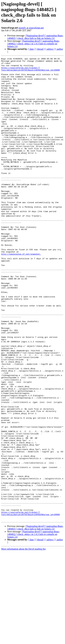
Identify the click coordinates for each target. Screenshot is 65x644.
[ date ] (32, 49)
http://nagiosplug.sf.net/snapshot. (21, 293)
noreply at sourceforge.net (31, 28)
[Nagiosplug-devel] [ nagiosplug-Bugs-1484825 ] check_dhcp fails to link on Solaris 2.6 (35, 37)
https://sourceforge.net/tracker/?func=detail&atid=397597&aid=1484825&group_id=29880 (30, 71)
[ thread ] (40, 49)
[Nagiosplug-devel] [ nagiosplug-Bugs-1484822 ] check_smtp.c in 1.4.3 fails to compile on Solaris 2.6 (33, 44)
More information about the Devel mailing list (23, 641)
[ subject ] (50, 49)
